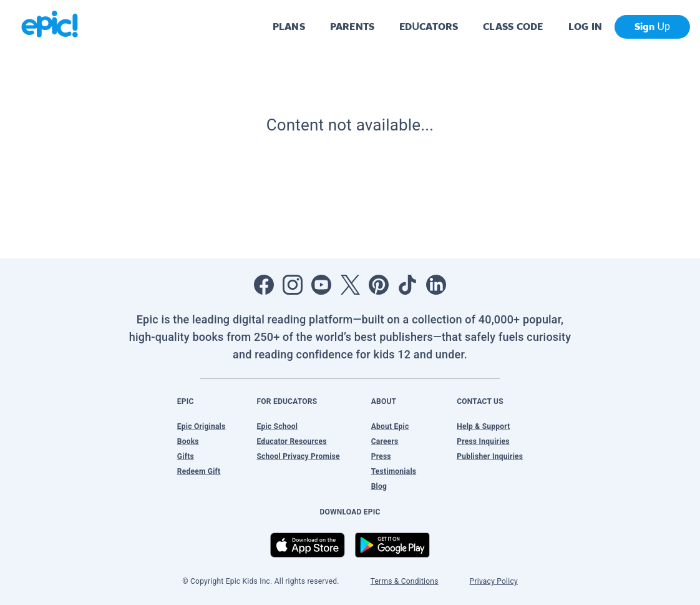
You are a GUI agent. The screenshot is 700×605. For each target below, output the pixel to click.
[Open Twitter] (350, 285)
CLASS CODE (513, 27)
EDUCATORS (429, 27)
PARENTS (352, 27)
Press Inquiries (483, 441)
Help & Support (483, 426)
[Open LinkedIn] (436, 285)
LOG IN (586, 27)
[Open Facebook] (264, 285)
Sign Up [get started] (652, 27)
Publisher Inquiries (490, 456)
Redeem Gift (199, 471)
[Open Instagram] (293, 285)
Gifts (186, 456)
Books (188, 441)
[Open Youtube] (321, 285)
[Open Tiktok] (407, 285)
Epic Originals (202, 426)
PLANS (289, 27)
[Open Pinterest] (379, 285)
